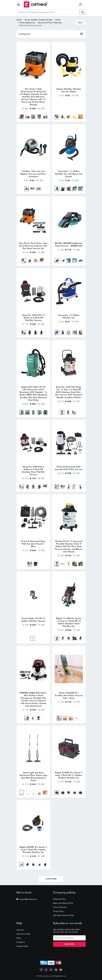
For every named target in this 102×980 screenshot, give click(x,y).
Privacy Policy (58, 911)
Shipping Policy (59, 899)
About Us (20, 930)
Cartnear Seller (22, 946)
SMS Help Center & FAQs (63, 915)
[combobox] (80, 23)
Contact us (21, 942)
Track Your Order (23, 934)
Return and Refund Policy (63, 903)
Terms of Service (60, 907)
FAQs (19, 938)
